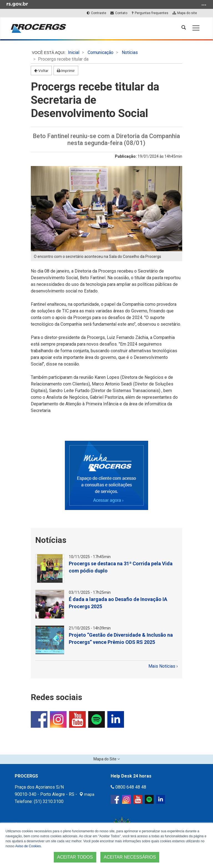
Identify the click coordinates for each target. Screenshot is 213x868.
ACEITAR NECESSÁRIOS (130, 857)
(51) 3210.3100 (49, 801)
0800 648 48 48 (128, 787)
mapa (87, 794)
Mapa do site (184, 13)
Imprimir (66, 71)
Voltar (41, 71)
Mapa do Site (105, 759)
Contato (119, 13)
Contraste (96, 13)
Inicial (74, 52)
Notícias (130, 52)
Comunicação (101, 52)
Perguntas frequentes (150, 13)
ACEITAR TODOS (75, 857)
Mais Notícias (162, 666)
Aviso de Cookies (28, 846)
